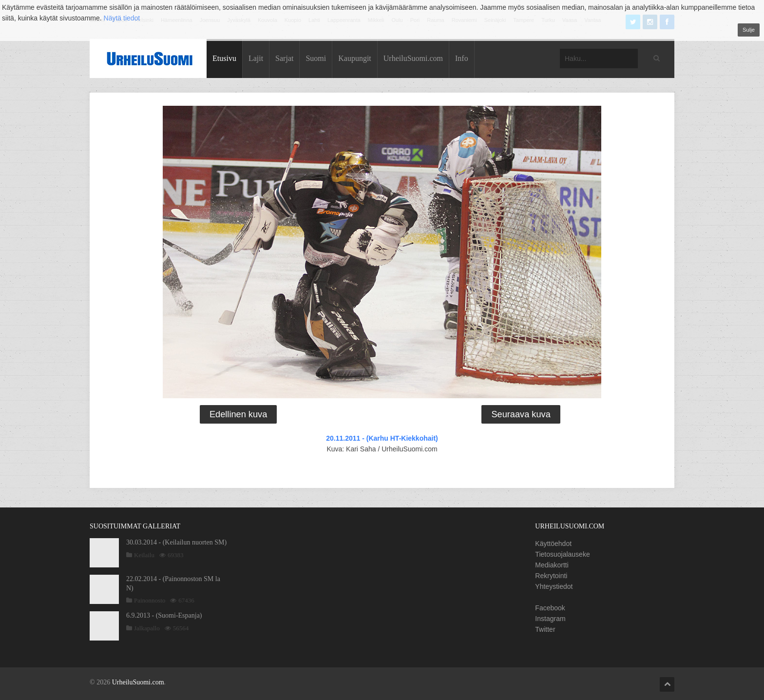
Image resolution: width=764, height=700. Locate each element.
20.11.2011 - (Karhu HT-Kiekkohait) (382, 438)
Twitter (545, 629)
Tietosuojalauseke (562, 554)
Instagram (550, 619)
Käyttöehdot (553, 544)
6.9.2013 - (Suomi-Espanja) (164, 615)
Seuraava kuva (521, 414)
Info (462, 58)
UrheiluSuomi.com (413, 58)
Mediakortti (552, 565)
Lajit (256, 58)
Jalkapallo (147, 628)
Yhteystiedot (554, 586)
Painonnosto (150, 600)
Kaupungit (355, 58)
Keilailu (144, 555)
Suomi (316, 58)
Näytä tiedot (122, 18)
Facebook (550, 608)
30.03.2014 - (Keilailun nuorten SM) (176, 542)
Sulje (749, 30)
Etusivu (224, 58)
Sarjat (284, 58)
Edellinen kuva (238, 414)
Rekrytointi (551, 576)
